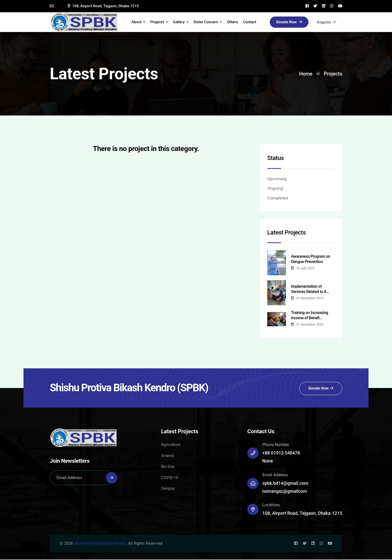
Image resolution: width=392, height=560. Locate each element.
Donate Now (289, 22)
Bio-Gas (168, 467)
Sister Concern (208, 22)
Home (306, 74)
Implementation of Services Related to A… (310, 289)
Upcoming (277, 179)
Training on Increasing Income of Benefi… (309, 316)
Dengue (168, 489)
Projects (160, 22)
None (268, 461)
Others (233, 22)
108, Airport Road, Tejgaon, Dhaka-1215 (103, 6)
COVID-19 (170, 478)
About (139, 22)
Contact (251, 22)
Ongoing (275, 189)
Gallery (181, 22)
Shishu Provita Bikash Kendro (100, 544)
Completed (278, 198)
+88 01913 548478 (281, 453)
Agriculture (171, 445)
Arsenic (168, 456)
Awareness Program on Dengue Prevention (311, 259)
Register (326, 22)
